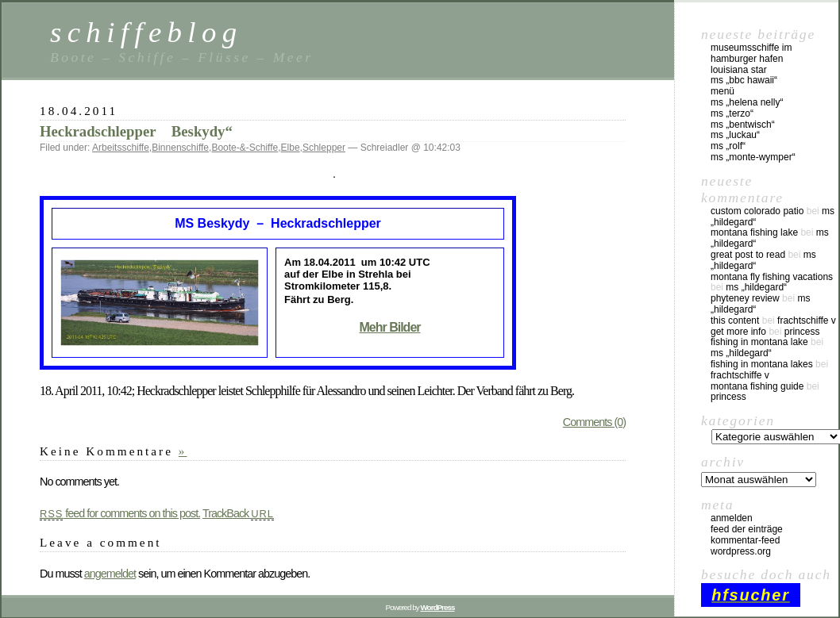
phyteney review (745, 298)
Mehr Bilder (389, 327)
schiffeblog (146, 32)
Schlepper (324, 148)
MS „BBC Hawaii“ (744, 80)
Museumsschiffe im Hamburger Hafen (751, 53)
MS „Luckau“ (735, 135)
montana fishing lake (754, 232)
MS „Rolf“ (728, 146)
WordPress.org (741, 551)
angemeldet (110, 574)
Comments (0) (594, 422)
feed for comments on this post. (120, 513)
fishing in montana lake (759, 342)
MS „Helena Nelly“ (747, 102)
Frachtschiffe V (807, 321)
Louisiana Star (739, 70)
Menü (722, 91)
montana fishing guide (757, 386)
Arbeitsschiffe (121, 148)
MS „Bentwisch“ (743, 125)
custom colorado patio (757, 211)
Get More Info (738, 332)
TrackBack (238, 513)
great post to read (748, 255)
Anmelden (732, 518)
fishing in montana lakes (762, 364)
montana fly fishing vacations (772, 277)
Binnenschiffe (180, 148)
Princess (802, 332)
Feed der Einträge (747, 529)
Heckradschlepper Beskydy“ (136, 131)
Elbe (291, 148)
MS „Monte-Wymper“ (753, 157)
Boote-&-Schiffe (245, 148)
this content (735, 321)
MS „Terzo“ (732, 113)
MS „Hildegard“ (756, 287)
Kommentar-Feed (745, 540)
